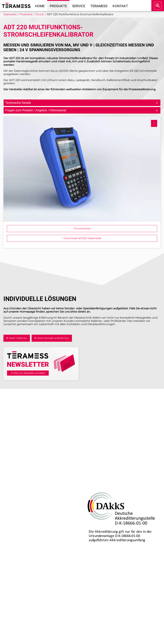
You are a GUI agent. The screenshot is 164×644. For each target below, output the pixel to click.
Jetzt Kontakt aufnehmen (52, 338)
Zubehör (12, 507)
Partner (90, 420)
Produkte (58, 6)
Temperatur (14, 495)
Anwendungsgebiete (99, 416)
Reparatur (13, 528)
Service (79, 6)
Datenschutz (93, 440)
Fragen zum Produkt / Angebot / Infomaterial (36, 110)
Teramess (99, 6)
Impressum (93, 436)
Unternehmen (95, 408)
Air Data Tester (16, 486)
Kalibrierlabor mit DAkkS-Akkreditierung (34, 532)
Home (40, 6)
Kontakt (120, 6)
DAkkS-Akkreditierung (98, 482)
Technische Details (18, 103)
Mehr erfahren (17, 338)
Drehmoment (16, 490)
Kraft (9, 499)
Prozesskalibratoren (19, 503)
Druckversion (82, 228)
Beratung (12, 524)
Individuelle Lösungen (21, 537)
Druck (10, 482)
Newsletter (92, 428)
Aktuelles (91, 412)
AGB (88, 444)
